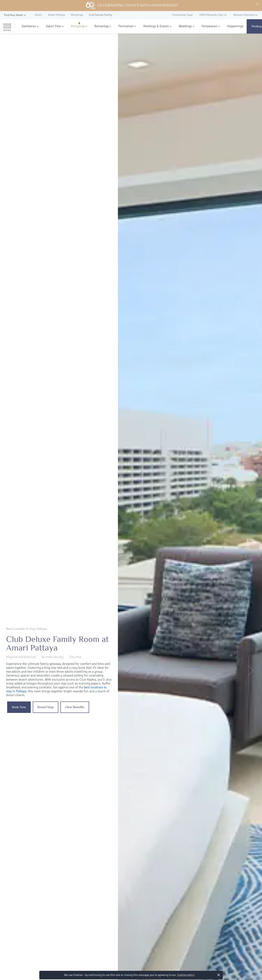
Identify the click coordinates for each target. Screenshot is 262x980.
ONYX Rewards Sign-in (213, 15)
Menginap (78, 26)
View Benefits (75, 707)
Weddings (185, 26)
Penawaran (209, 26)
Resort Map (46, 707)
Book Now (19, 707)
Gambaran (29, 26)
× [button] (219, 975)
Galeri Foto (53, 26)
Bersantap (101, 26)
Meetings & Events (156, 26)
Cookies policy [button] (186, 975)
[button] (15, 15)
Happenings (235, 26)
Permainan (126, 26)
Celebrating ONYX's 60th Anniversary (132, 6)
